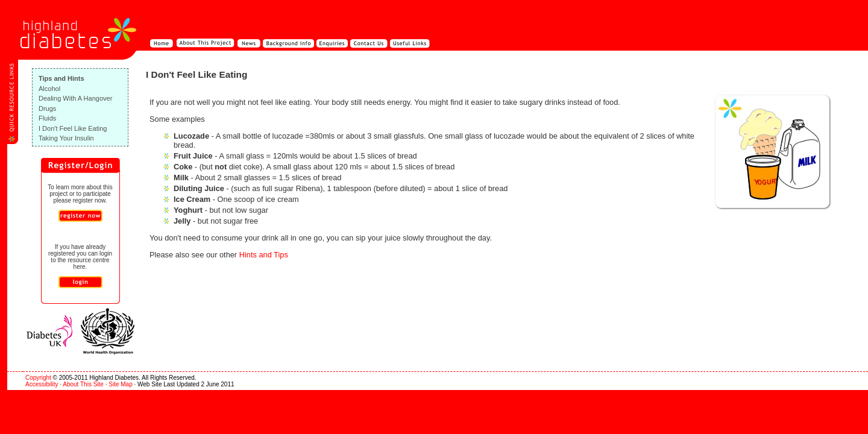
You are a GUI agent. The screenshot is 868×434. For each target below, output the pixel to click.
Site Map (120, 384)
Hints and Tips (264, 255)
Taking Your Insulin (66, 138)
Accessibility (42, 384)
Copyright (38, 378)
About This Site (83, 384)
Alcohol (49, 89)
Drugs (47, 108)
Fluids (47, 118)
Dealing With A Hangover (75, 98)
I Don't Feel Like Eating (73, 128)
